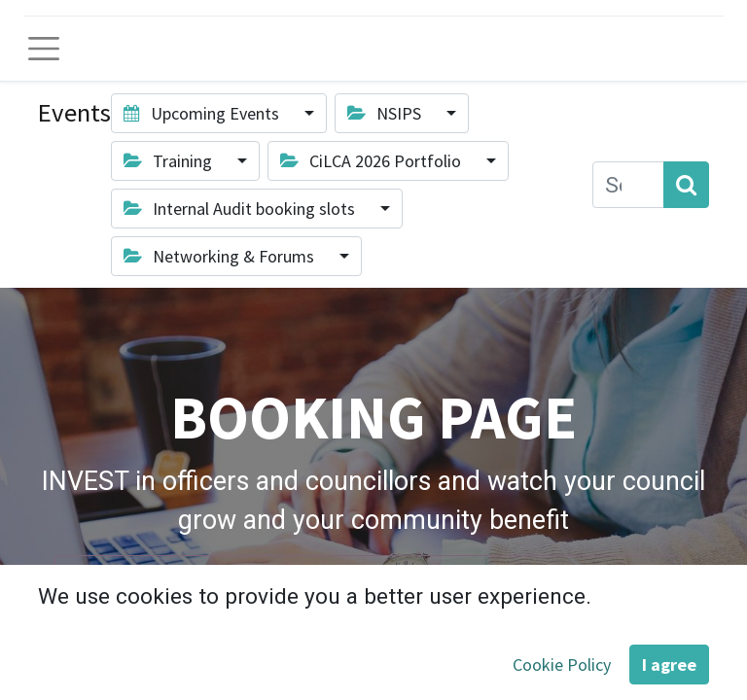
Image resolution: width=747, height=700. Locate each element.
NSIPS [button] (386, 113)
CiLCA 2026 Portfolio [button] (373, 161)
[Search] (686, 185)
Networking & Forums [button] (221, 256)
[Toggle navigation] (44, 49)
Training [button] (170, 161)
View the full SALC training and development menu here (368, 583)
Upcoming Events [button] (203, 113)
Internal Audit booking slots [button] (241, 209)
